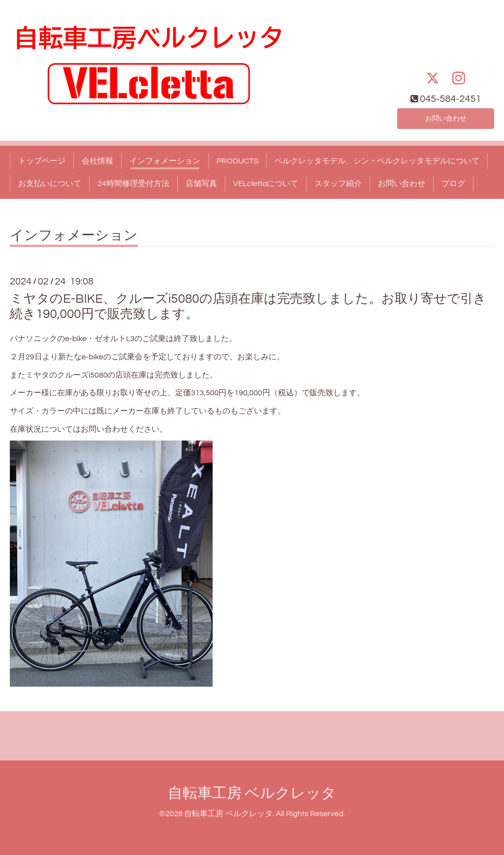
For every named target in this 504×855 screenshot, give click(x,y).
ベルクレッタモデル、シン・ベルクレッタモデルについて (377, 161)
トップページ (42, 161)
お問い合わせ (446, 118)
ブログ (453, 184)
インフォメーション (165, 161)
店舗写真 (201, 184)
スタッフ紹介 (338, 184)
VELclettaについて (266, 184)
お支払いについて (50, 184)
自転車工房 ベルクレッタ (252, 793)
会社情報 (97, 161)
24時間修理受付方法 (133, 184)
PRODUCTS (237, 161)
